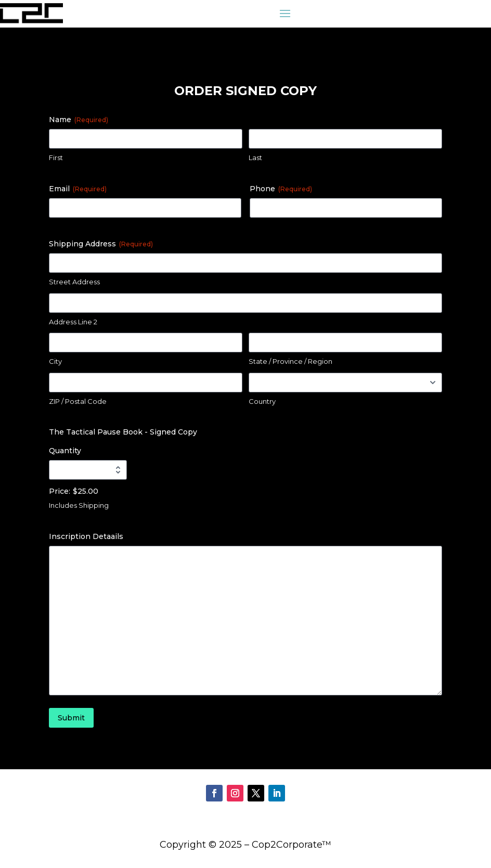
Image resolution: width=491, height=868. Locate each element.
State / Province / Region (290, 361)
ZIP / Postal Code (78, 401)
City (55, 361)
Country (262, 401)
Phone (281, 189)
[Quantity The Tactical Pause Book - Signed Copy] (88, 470)
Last (255, 157)
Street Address (74, 282)
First (56, 157)
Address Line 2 (73, 322)
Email (78, 189)
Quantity (65, 451)
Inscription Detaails (86, 536)
